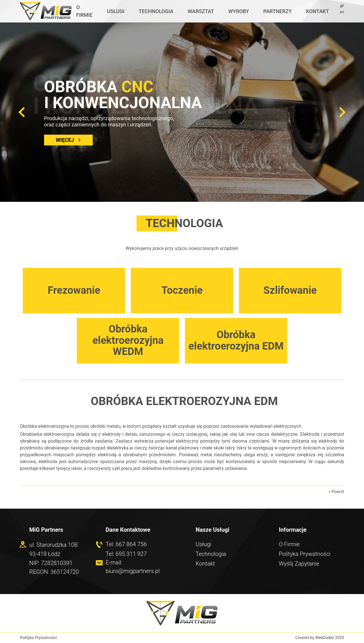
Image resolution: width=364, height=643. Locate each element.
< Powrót (336, 492)
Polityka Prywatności (305, 554)
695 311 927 (131, 554)
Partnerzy (278, 11)
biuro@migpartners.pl (133, 571)
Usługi (116, 11)
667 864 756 (131, 544)
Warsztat (201, 11)
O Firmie (84, 11)
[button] (22, 112)
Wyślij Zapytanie (299, 564)
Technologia (156, 11)
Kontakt (317, 11)
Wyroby (239, 11)
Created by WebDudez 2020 (320, 638)
